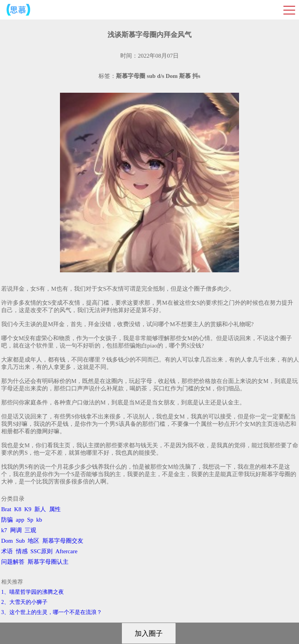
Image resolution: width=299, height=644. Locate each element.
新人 (40, 509)
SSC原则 (41, 551)
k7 (4, 530)
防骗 (7, 520)
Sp (30, 520)
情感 (22, 551)
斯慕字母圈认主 (48, 562)
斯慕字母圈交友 (63, 541)
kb (39, 520)
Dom (7, 541)
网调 (16, 530)
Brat (6, 509)
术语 (7, 551)
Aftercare (66, 551)
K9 (28, 509)
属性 (55, 509)
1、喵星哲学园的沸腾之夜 (33, 592)
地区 (33, 541)
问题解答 (13, 562)
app (20, 520)
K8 (18, 509)
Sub (20, 541)
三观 (30, 530)
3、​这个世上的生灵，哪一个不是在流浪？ (52, 612)
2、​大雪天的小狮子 (24, 602)
